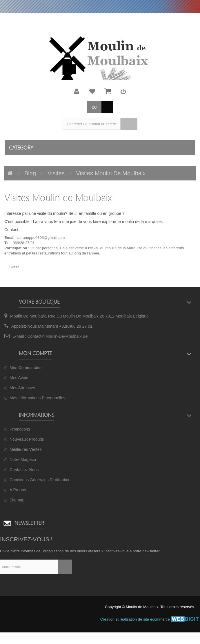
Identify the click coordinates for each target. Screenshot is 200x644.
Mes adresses (22, 388)
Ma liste (92, 91)
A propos (18, 490)
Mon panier (108, 91)
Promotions (20, 429)
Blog (30, 173)
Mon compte (77, 91)
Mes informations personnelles (37, 398)
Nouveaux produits (27, 439)
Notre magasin (23, 460)
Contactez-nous (24, 470)
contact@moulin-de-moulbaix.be (57, 336)
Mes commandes (26, 368)
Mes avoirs (19, 378)
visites (56, 173)
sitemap (17, 500)
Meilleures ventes (26, 449)
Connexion (123, 91)
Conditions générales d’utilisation (40, 480)
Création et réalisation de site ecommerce (150, 619)
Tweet (14, 267)
